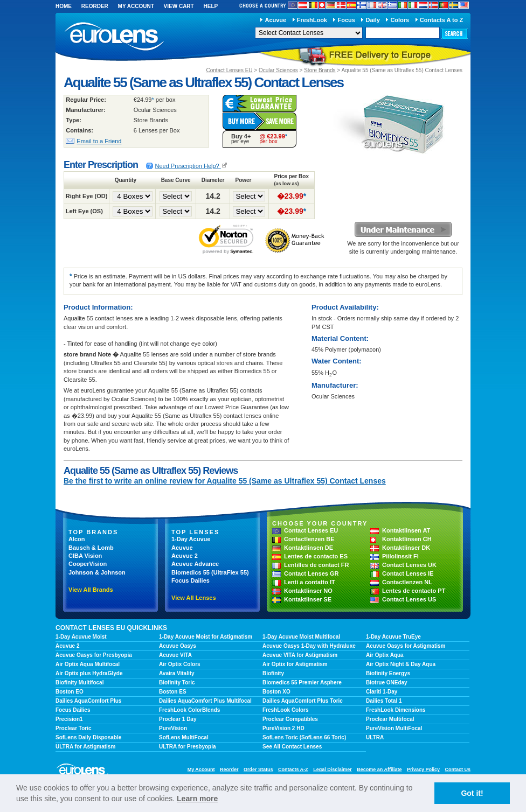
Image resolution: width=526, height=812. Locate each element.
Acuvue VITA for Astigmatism (300, 655)
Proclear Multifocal (390, 719)
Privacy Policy (423, 769)
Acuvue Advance (195, 564)
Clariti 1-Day (382, 692)
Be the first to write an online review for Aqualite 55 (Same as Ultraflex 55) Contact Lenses (225, 481)
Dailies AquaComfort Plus (88, 701)
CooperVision (88, 564)
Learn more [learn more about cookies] (197, 799)
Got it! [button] (472, 793)
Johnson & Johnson (97, 572)
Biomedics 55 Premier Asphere (302, 682)
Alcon (77, 539)
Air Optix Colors (180, 664)
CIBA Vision (85, 556)
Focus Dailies (191, 580)
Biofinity (273, 673)
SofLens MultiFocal (184, 737)
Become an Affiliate (379, 769)
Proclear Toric (74, 728)
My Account (136, 6)
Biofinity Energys (388, 673)
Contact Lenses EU (229, 70)
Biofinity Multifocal (79, 682)
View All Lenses (194, 598)
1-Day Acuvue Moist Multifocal (301, 637)
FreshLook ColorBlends (189, 710)
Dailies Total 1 (384, 701)
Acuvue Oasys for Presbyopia (94, 655)
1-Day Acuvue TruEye (393, 637)
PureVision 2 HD (283, 728)
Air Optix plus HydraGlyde (89, 673)
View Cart (179, 6)
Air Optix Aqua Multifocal (88, 664)
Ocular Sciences (278, 70)
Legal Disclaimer (333, 769)
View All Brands (91, 590)
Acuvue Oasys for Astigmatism (406, 646)
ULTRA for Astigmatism (85, 747)
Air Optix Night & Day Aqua (401, 664)
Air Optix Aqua (385, 655)
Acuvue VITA (175, 655)
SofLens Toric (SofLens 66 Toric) (304, 737)
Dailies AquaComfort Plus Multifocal (205, 701)
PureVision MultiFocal (394, 728)
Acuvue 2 (185, 556)
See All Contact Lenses (292, 747)
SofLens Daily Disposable (88, 737)
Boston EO (70, 692)
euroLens (115, 37)
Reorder (95, 6)
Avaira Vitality (177, 673)
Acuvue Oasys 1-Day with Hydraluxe (309, 646)
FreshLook (312, 20)
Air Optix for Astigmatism (295, 664)
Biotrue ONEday (387, 682)
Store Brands (320, 70)
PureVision (173, 728)
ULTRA (375, 737)
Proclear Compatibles (290, 719)
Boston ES (173, 692)
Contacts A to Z (441, 20)
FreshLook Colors (286, 710)
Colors (400, 20)
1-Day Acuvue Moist (81, 637)
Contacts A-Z (293, 769)
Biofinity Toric (177, 682)
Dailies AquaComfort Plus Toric (303, 701)
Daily (373, 20)
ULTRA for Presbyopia (188, 747)
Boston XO (276, 692)
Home (64, 6)
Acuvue (275, 20)
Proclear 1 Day (178, 719)
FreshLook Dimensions (396, 710)
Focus (347, 20)
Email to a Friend (99, 141)
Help (210, 6)
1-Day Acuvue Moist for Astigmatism (206, 637)
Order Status (258, 769)
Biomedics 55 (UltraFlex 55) (210, 572)
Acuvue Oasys (178, 646)
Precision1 (69, 719)
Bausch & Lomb (91, 548)
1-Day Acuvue (191, 539)
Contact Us (458, 769)
